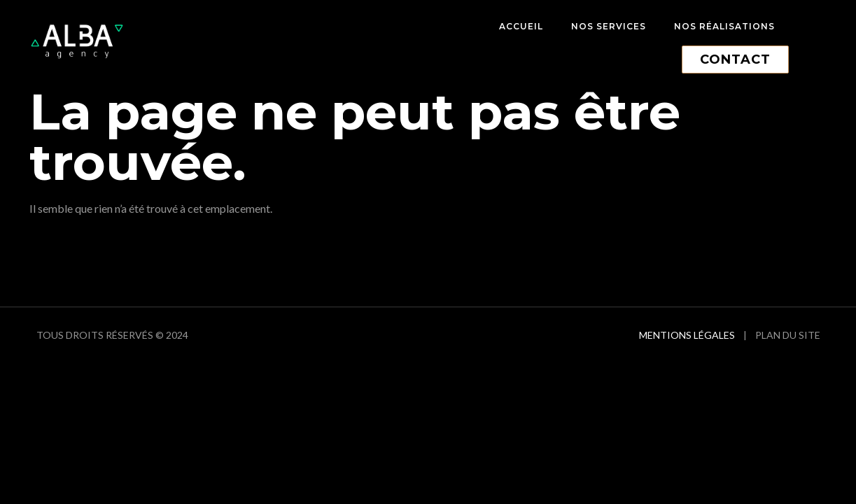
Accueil (521, 26)
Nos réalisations (724, 26)
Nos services (609, 26)
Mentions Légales (687, 335)
